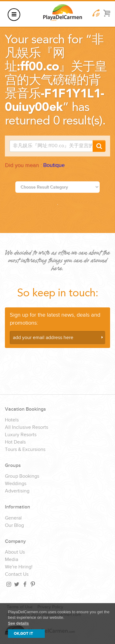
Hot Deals (15, 442)
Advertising (17, 491)
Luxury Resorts (21, 435)
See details (18, 623)
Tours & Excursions (25, 450)
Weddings (16, 484)
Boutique (54, 165)
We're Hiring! (19, 567)
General (13, 518)
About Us (15, 552)
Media (11, 560)
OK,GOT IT (23, 634)
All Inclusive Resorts (27, 428)
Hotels (12, 420)
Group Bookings (22, 476)
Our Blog (14, 526)
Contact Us (17, 575)
